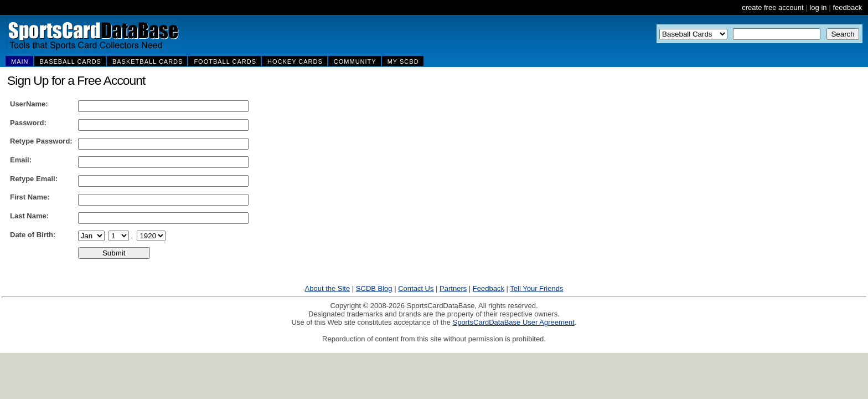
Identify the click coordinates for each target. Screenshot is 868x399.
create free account (773, 7)
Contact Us (416, 288)
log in (818, 7)
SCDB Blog (374, 288)
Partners (453, 288)
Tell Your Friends (536, 288)
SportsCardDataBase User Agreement (513, 322)
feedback (847, 7)
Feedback (489, 288)
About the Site (328, 288)
